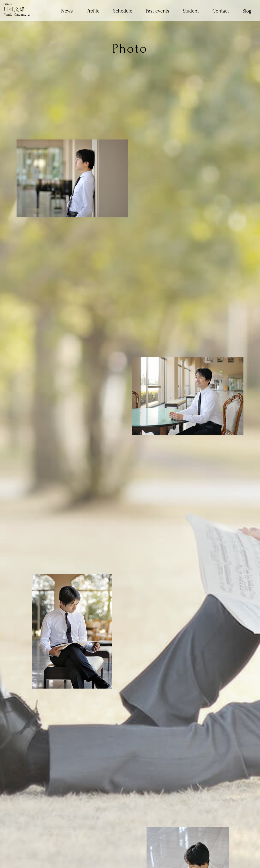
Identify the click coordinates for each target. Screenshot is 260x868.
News (67, 11)
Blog (247, 11)
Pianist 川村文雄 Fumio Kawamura (17, 9)
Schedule (123, 11)
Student (191, 11)
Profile (93, 11)
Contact (221, 11)
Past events (158, 11)
